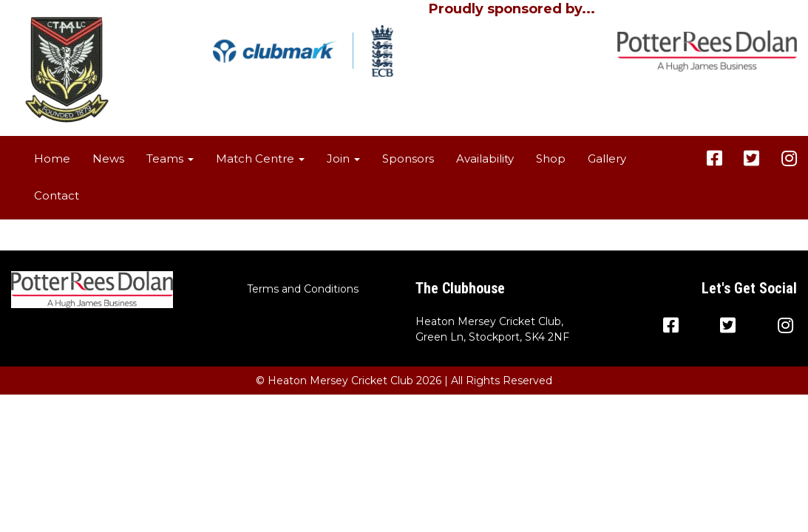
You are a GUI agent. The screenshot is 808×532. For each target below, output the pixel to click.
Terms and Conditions (303, 289)
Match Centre (260, 158)
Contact (57, 195)
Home (52, 158)
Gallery (607, 158)
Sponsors (408, 158)
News (108, 158)
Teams (170, 158)
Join (343, 158)
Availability (485, 158)
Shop (551, 158)
